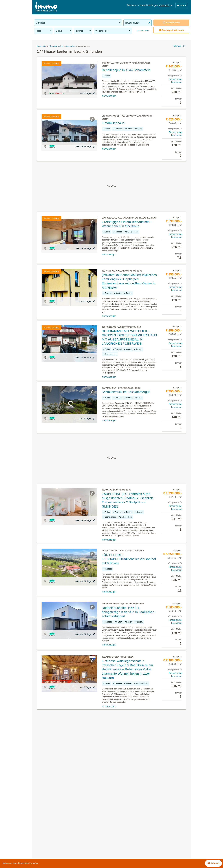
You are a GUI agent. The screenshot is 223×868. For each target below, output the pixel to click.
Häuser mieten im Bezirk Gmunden (54, 807)
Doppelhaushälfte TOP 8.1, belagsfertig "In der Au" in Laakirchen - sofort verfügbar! (129, 612)
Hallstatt (116, 828)
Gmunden (117, 821)
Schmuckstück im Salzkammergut (126, 392)
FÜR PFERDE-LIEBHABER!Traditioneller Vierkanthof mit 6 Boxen (129, 559)
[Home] (46, 7)
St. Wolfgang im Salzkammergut (129, 848)
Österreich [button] (166, 5)
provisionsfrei (143, 30)
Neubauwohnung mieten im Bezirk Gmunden (59, 821)
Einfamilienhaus (113, 123)
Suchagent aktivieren (171, 30)
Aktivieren (213, 863)
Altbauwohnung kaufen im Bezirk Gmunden (58, 814)
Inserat (182, 5)
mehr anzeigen (109, 96)
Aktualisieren (171, 23)
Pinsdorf (116, 841)
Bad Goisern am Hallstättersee (128, 814)
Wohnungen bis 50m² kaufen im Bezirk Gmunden (62, 841)
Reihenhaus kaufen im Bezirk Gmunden (56, 828)
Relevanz (178, 46)
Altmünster (117, 807)
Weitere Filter (113, 31)
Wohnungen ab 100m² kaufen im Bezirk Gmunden (62, 834)
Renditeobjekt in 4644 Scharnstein (126, 70)
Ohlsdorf (116, 834)
